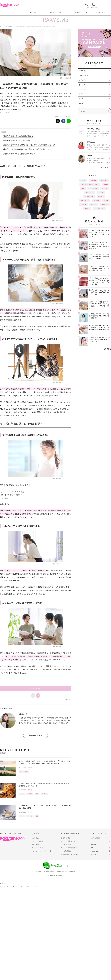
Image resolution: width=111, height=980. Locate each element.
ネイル (81, 94)
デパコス (83, 205)
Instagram (94, 845)
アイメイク (83, 80)
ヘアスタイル (89, 197)
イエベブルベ (85, 201)
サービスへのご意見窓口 (69, 848)
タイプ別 (87, 209)
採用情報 (72, 872)
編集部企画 (104, 181)
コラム (81, 99)
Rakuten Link (95, 851)
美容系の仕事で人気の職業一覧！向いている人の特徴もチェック (29, 145)
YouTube (93, 854)
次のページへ (36, 688)
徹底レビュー (90, 193)
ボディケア (83, 85)
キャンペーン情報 (55, 12)
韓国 (37, 794)
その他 (8, 113)
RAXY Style (33, 12)
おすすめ (30, 794)
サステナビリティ (31, 886)
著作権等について (62, 872)
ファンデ (94, 205)
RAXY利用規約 (66, 851)
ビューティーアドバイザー (40, 851)
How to (22, 794)
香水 (37, 816)
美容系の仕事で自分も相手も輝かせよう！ (20, 154)
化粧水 (106, 201)
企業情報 (39, 872)
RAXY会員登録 (95, 838)
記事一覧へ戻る (36, 735)
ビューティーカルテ (38, 848)
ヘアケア (82, 89)
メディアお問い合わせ (68, 841)
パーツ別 (96, 201)
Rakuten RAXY (10, 5)
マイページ (35, 845)
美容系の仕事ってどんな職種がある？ (18, 136)
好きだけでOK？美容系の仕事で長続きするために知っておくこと (29, 149)
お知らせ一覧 (65, 838)
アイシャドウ (93, 189)
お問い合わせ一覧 (17, 886)
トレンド (44, 794)
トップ (11, 12)
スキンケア (83, 71)
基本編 (106, 185)
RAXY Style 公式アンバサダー (90, 185)
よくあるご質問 (100, 12)
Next (67, 700)
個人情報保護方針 (49, 872)
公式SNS (77, 12)
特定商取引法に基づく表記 (70, 854)
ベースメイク (83, 75)
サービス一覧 (4, 886)
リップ (101, 193)
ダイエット (105, 205)
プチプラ (101, 197)
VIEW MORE (106, 168)
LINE (92, 848)
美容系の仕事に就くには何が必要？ (18, 140)
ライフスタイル (24, 772)
